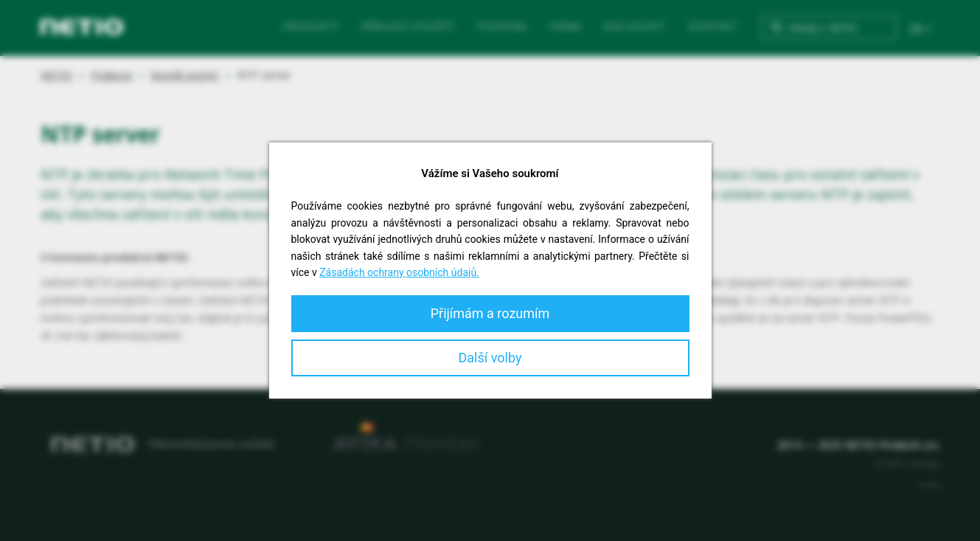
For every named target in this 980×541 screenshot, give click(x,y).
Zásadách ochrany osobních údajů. (399, 272)
